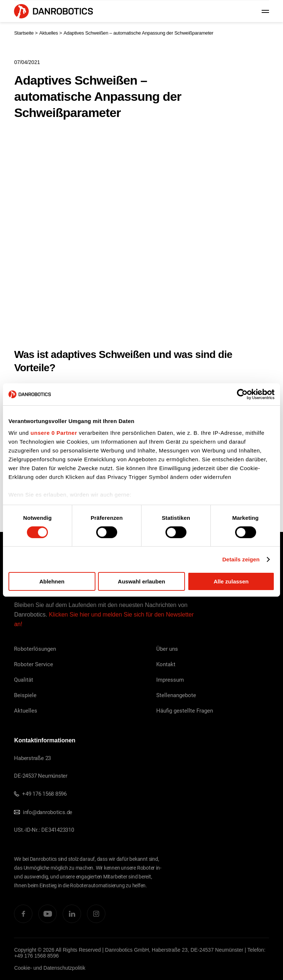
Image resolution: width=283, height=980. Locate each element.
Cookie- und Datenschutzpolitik (50, 968)
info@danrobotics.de (43, 812)
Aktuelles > (50, 33)
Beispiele (25, 695)
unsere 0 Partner (54, 432)
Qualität (24, 679)
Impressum (170, 679)
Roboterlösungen (35, 649)
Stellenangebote (176, 695)
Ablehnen (52, 581)
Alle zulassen (231, 581)
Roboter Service (34, 664)
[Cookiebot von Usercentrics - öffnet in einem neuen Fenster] (242, 394)
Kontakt (166, 664)
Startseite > (26, 33)
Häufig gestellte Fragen (185, 710)
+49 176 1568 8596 (40, 793)
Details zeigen (241, 559)
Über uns (167, 649)
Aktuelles (26, 710)
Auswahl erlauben (141, 581)
